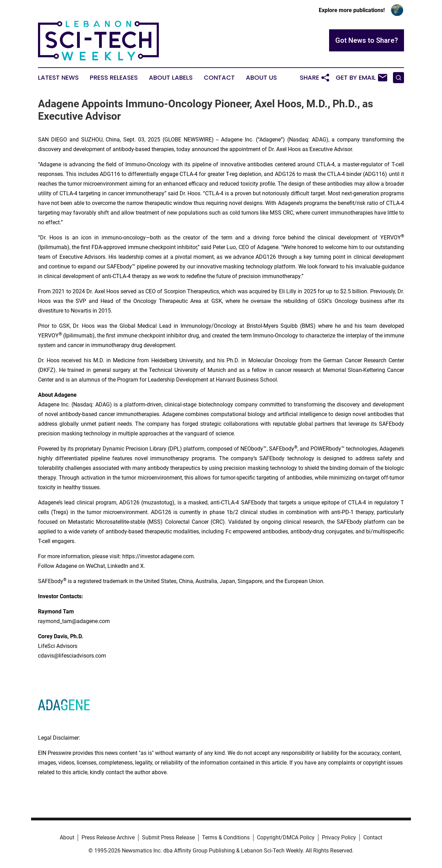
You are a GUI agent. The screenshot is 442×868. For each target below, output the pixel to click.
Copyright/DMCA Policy (286, 837)
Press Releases (114, 78)
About (67, 837)
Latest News (58, 78)
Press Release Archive (108, 837)
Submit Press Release (168, 837)
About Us (261, 78)
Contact (219, 78)
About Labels (171, 78)
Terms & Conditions (226, 837)
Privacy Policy (339, 837)
